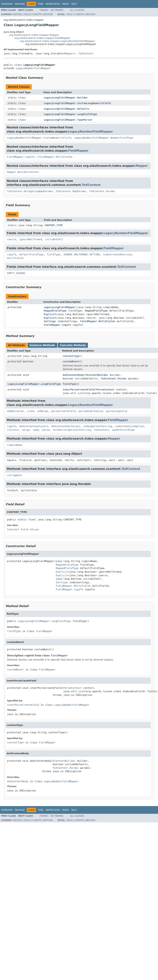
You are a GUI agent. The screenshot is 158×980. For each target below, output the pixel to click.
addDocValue (15, 411)
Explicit (50, 314)
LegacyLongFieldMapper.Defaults (67, 109)
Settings (50, 321)
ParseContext (105, 390)
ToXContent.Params (102, 191)
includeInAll (54, 239)
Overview (7, 4)
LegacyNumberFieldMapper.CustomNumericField (39, 138)
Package (20, 4)
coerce (12, 239)
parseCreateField (63, 411)
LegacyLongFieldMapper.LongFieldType (70, 114)
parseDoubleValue (91, 411)
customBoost (71, 361)
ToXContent (86, 53)
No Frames (57, 10)
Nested (17, 14)
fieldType (53, 254)
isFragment (15, 475)
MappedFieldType (55, 311)
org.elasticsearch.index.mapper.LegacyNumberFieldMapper (57, 41)
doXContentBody (73, 375)
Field (27, 14)
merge (26, 430)
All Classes (77, 10)
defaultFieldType (31, 254)
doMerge (43, 411)
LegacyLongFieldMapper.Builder (66, 98)
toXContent (101, 430)
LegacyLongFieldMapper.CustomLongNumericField (77, 103)
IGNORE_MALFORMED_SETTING (82, 254)
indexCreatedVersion (117, 254)
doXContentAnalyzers (34, 426)
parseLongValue (117, 411)
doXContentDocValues (66, 426)
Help (74, 4)
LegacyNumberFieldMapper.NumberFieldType (104, 138)
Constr (37, 14)
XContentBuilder (97, 375)
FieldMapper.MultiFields (55, 157)
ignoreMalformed (31, 239)
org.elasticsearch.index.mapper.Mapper (34, 35)
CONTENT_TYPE (54, 225)
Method (48, 14)
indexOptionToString (98, 426)
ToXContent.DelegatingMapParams (30, 191)
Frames (44, 10)
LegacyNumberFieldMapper (33, 68)
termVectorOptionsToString (72, 430)
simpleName (15, 445)
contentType (71, 356)
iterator (13, 430)
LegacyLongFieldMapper (60, 307)
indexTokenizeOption (129, 426)
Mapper (69, 53)
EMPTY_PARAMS (16, 273)
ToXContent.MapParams (71, 191)
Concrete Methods (73, 345)
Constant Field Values (23, 529)
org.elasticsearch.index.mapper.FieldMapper (42, 38)
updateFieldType (124, 430)
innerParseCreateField (79, 390)
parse (46, 430)
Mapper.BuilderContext (23, 172)
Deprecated (53, 4)
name (36, 430)
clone (31, 411)
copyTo (12, 254)
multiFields (15, 258)
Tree (41, 4)
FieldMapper (78, 151)
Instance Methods (42, 345)
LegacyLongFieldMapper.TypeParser (68, 120)
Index (66, 4)
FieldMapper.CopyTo (21, 157)
